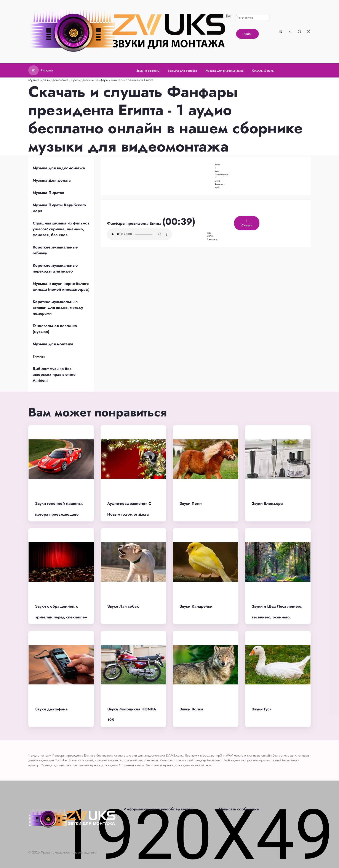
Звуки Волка (191, 709)
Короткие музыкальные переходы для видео (55, 268)
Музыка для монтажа (53, 344)
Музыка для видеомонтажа (48, 80)
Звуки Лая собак (123, 606)
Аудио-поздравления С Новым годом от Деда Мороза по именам (129, 514)
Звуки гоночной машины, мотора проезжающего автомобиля (59, 514)
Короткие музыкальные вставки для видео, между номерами (58, 308)
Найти (247, 34)
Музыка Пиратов (48, 193)
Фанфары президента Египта (132, 80)
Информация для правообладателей (158, 809)
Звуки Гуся (262, 709)
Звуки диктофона (51, 709)
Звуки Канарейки (196, 606)
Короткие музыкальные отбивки (55, 250)
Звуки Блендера (267, 503)
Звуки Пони (191, 503)
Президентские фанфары (90, 80)
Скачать (247, 223)
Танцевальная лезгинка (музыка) (55, 329)
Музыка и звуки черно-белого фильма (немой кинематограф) (61, 286)
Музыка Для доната (52, 180)
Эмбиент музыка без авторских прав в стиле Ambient (54, 374)
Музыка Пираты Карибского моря (59, 208)
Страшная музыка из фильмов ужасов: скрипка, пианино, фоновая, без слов (61, 229)
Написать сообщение (239, 809)
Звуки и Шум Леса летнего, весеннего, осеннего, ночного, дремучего (277, 617)
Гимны (39, 356)
